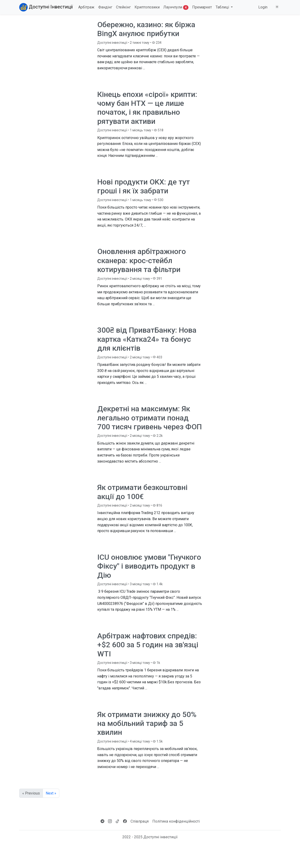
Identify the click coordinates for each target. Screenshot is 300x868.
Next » (51, 793)
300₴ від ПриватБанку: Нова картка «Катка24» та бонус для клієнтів (147, 339)
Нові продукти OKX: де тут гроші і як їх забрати (144, 186)
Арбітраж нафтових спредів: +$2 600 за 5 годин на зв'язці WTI (148, 645)
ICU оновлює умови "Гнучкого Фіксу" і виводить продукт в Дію (149, 566)
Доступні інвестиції (112, 43)
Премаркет (202, 7)
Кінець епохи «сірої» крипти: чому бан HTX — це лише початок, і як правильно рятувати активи (147, 108)
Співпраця (140, 821)
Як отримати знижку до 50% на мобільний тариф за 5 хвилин (147, 723)
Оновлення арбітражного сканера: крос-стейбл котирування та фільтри (142, 260)
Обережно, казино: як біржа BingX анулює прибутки (146, 29)
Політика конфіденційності (176, 821)
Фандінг (105, 7)
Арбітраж (86, 7)
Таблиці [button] (223, 7)
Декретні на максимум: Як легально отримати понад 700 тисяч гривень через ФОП (150, 418)
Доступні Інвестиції (46, 7)
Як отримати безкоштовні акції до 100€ (142, 492)
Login (263, 7)
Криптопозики (147, 7)
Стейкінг (123, 7)
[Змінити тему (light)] (277, 7)
